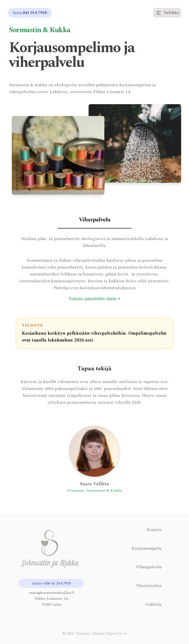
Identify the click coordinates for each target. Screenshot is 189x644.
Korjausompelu (146, 548)
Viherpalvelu (149, 567)
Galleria (153, 604)
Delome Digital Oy (110, 634)
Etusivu (154, 530)
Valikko (167, 13)
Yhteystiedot (149, 586)
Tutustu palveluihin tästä (94, 299)
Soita (30, 13)
